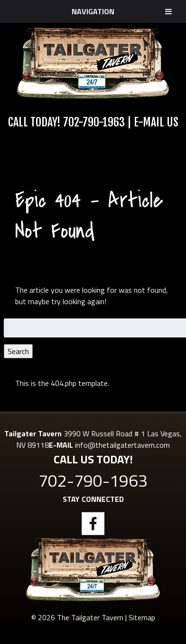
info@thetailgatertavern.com (122, 445)
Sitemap (142, 617)
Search (18, 351)
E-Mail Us (156, 122)
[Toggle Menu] (168, 11)
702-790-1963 (94, 122)
